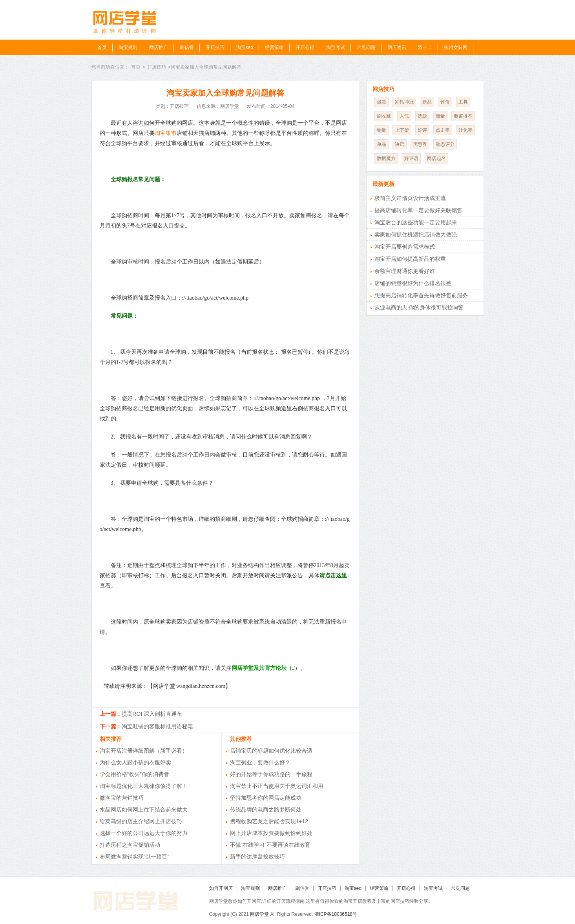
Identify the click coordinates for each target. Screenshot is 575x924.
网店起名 (436, 158)
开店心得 (305, 47)
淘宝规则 (128, 47)
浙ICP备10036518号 (336, 914)
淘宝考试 (336, 47)
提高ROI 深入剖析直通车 (152, 714)
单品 (382, 144)
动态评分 (445, 144)
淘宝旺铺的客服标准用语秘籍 (157, 726)
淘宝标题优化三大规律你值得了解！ (144, 786)
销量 (382, 130)
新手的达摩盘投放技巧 (257, 857)
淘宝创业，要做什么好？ (260, 762)
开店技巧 (215, 47)
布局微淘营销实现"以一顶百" (135, 857)
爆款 (382, 102)
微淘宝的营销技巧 (122, 798)
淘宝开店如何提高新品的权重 (410, 259)
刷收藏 (384, 116)
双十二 (425, 47)
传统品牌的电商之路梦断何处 (266, 809)
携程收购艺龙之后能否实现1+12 (269, 821)
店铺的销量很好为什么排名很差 (413, 283)
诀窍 (400, 144)
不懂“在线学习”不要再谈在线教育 (270, 845)
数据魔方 (386, 158)
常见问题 (366, 47)
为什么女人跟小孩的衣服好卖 (135, 762)
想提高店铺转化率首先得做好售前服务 (421, 295)
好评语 (411, 158)
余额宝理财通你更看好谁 (405, 271)
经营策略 (274, 47)
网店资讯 (397, 47)
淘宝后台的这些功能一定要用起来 (416, 222)
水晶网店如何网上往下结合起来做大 (144, 809)
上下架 (402, 130)
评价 (445, 102)
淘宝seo (245, 47)
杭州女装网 (456, 47)
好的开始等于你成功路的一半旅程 (271, 774)
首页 (102, 47)
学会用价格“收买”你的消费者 (134, 774)
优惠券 (420, 144)
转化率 (465, 130)
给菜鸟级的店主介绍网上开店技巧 (141, 821)
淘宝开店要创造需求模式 (405, 247)
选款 (422, 116)
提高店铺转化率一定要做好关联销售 (418, 210)
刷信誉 (187, 47)
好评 (422, 130)
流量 (440, 116)
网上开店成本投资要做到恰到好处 (271, 833)
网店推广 (159, 47)
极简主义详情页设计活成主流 (410, 198)
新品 (427, 102)
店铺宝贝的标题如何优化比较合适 (271, 751)
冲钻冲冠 (404, 102)
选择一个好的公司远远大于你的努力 (144, 833)
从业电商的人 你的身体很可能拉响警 (419, 307)
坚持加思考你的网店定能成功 (266, 798)
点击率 (443, 130)
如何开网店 (221, 888)
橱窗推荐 (463, 116)
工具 (463, 102)
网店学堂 (259, 914)
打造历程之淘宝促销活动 (130, 845)
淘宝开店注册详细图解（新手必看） (144, 751)
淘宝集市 (166, 133)
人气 (404, 116)
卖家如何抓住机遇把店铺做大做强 (416, 235)
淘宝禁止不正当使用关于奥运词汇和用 (277, 786)
